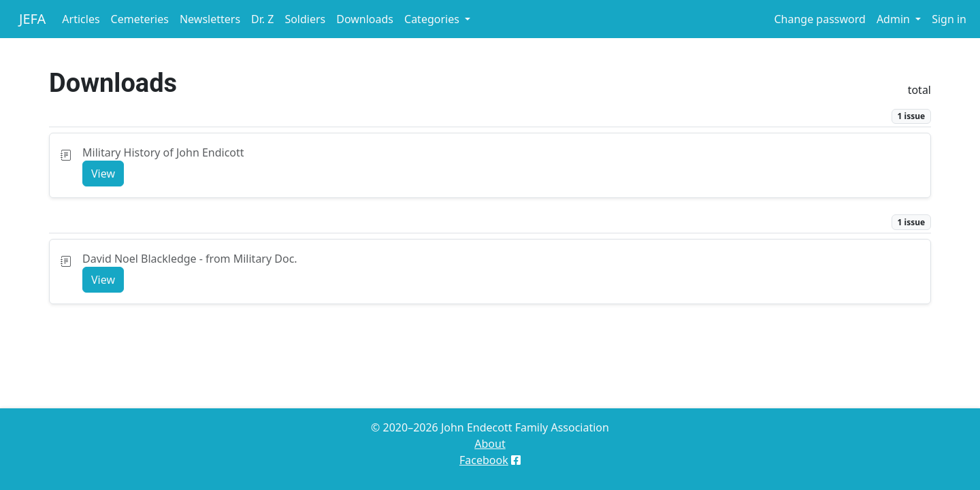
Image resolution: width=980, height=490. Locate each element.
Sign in (949, 19)
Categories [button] (433, 19)
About (490, 444)
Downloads (365, 19)
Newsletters (210, 19)
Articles (81, 19)
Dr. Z (262, 19)
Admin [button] (895, 19)
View (103, 174)
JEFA (32, 19)
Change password (819, 19)
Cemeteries (140, 19)
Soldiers (305, 19)
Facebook (484, 460)
